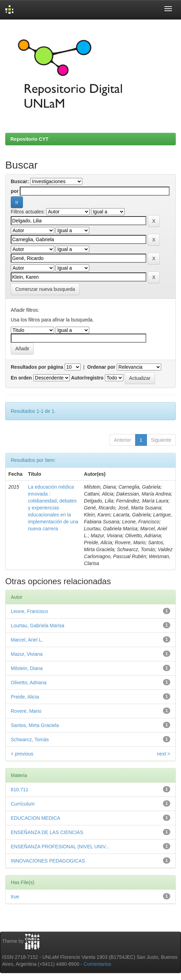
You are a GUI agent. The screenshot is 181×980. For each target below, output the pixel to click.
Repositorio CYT (30, 139)
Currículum (23, 804)
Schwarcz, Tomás (30, 740)
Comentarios (97, 964)
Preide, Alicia (25, 697)
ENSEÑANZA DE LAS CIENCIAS (47, 832)
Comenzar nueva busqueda (45, 289)
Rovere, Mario (26, 711)
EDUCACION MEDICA (35, 818)
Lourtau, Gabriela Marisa (38, 626)
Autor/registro (87, 378)
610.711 (20, 790)
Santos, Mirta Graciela (35, 725)
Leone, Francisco (29, 611)
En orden (21, 378)
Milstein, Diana (27, 668)
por (15, 191)
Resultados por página (37, 367)
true (15, 897)
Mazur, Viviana (27, 654)
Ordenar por (101, 367)
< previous (22, 754)
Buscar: (20, 181)
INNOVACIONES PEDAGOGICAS (48, 861)
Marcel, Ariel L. (27, 640)
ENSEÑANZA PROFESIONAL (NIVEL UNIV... (60, 847)
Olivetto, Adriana (29, 683)
